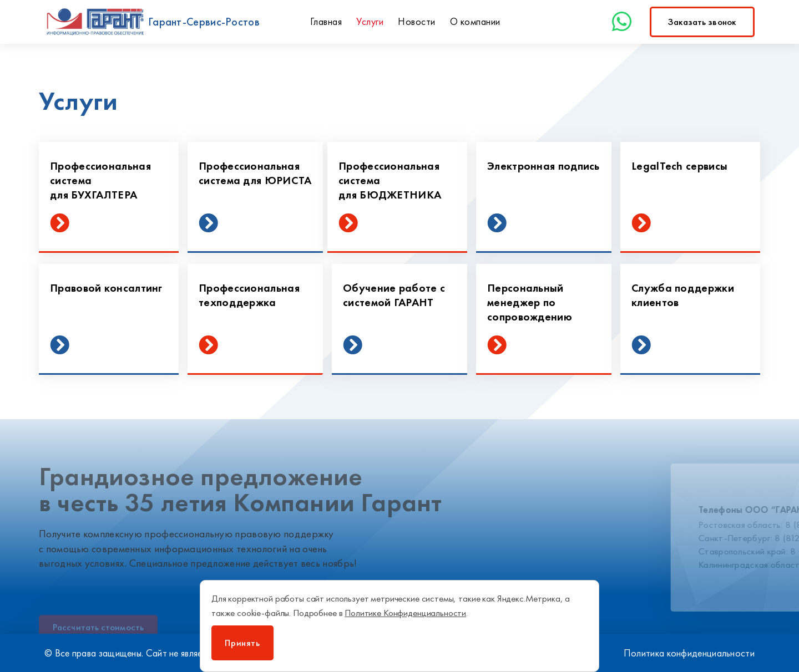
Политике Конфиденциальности (405, 613)
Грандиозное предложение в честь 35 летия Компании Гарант (240, 489)
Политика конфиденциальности (689, 653)
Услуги (370, 21)
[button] (702, 22)
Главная (326, 21)
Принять (242, 643)
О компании (475, 21)
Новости (417, 21)
